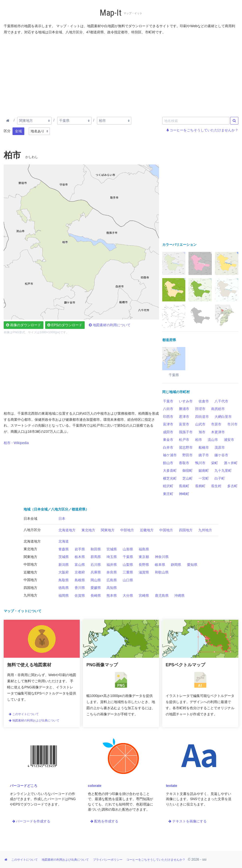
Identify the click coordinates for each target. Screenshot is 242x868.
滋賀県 (144, 572)
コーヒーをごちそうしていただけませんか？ (202, 130)
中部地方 (127, 530)
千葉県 (128, 557)
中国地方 (166, 530)
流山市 (213, 440)
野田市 (188, 455)
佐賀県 (80, 595)
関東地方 (108, 530)
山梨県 (128, 565)
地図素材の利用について (110, 325)
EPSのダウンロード (65, 325)
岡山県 (96, 580)
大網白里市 (223, 417)
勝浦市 (184, 409)
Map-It (111, 13)
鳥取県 (64, 580)
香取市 (184, 463)
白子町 (220, 478)
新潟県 (64, 565)
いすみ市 (186, 401)
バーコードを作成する (31, 821)
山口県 (128, 580)
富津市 (168, 424)
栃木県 (80, 557)
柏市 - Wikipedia (16, 443)
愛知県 (192, 565)
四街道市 (202, 417)
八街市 (168, 409)
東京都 (144, 557)
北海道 (64, 541)
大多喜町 (170, 471)
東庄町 (168, 494)
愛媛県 (96, 588)
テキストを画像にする (188, 821)
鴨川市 (200, 463)
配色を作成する (104, 821)
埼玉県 (112, 557)
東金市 (168, 440)
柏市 (199, 440)
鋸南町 (204, 471)
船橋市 (204, 447)
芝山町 (188, 478)
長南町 (184, 486)
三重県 (128, 572)
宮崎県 (144, 595)
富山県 (80, 565)
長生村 (216, 486)
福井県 (112, 565)
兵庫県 (96, 572)
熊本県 (112, 595)
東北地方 (88, 530)
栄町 (215, 463)
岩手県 (80, 549)
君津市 (184, 417)
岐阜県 (160, 565)
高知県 (112, 588)
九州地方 (205, 530)
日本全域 (30, 519)
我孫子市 (186, 432)
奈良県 (112, 572)
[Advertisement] (122, 75)
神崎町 (184, 494)
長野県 (144, 565)
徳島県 (64, 588)
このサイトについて (24, 714)
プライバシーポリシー (108, 860)
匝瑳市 (200, 409)
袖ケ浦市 (170, 455)
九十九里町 (223, 471)
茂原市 (220, 447)
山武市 (200, 424)
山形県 (128, 549)
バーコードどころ (24, 786)
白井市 (168, 447)
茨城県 (64, 557)
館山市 (168, 463)
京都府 (80, 572)
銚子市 (204, 455)
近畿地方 (147, 530)
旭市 (202, 432)
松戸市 (184, 440)
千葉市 (168, 401)
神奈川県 (162, 557)
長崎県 (96, 595)
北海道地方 (67, 530)
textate (172, 786)
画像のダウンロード (24, 325)
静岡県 (176, 565)
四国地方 (186, 530)
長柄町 (200, 486)
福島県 (144, 549)
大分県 (128, 595)
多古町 (232, 486)
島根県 (80, 580)
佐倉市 (204, 401)
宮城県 (112, 549)
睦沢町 (168, 486)
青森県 (64, 549)
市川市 (232, 424)
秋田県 (96, 549)
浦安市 (229, 440)
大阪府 (64, 572)
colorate (95, 786)
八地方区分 (32, 530)
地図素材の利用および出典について (34, 720)
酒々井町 (231, 463)
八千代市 (221, 401)
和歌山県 (162, 572)
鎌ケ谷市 (221, 455)
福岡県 (64, 595)
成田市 (168, 432)
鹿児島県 (162, 595)
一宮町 (204, 478)
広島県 (112, 580)
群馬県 (96, 557)
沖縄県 (179, 595)
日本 (62, 519)
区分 (7, 131)
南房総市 (218, 409)
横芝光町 (170, 478)
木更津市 (218, 432)
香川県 (80, 588)
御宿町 (188, 471)
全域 (18, 131)
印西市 (168, 417)
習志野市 (186, 447)
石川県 (96, 565)
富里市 (184, 424)
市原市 (216, 424)
